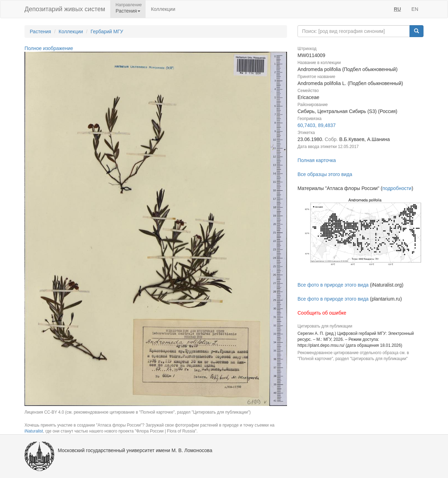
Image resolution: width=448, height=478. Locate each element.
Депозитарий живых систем (65, 9)
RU (397, 9)
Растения (40, 31)
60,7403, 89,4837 (317, 125)
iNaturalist (34, 431)
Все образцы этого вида (325, 174)
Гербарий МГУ (107, 31)
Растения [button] (128, 11)
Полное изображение (49, 48)
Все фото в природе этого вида (333, 285)
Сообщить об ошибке (322, 313)
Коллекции (163, 9)
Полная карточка (317, 160)
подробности (397, 188)
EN (415, 9)
